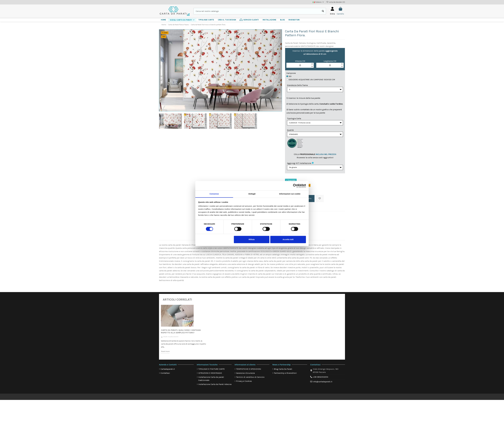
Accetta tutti (288, 239)
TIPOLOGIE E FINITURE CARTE (211, 371)
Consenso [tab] (214, 194)
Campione (291, 73)
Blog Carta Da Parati (283, 371)
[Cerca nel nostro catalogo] (323, 11)
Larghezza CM (330, 61)
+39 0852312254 (320, 379)
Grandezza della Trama (297, 85)
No (289, 76)
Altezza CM (300, 61)
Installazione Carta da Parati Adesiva (215, 386)
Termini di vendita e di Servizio (250, 379)
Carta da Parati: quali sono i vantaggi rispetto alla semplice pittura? (181, 333)
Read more (165, 353)
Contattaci (165, 375)
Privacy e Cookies (244, 383)
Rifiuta (252, 239)
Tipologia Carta (294, 119)
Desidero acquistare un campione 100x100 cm (311, 80)
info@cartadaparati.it (323, 384)
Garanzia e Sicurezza (245, 375)
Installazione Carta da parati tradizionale (211, 381)
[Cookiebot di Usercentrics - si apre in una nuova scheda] (295, 186)
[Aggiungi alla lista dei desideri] (320, 201)
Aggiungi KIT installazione (299, 165)
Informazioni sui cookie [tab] (290, 194)
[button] (182, 20)
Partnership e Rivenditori (285, 375)
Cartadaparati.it (168, 371)
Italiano (319, 2)
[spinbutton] (300, 65)
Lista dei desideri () (336, 2)
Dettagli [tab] (252, 194)
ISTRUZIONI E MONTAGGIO (210, 375)
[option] (184, 333)
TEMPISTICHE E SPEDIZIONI (249, 371)
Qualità (290, 131)
